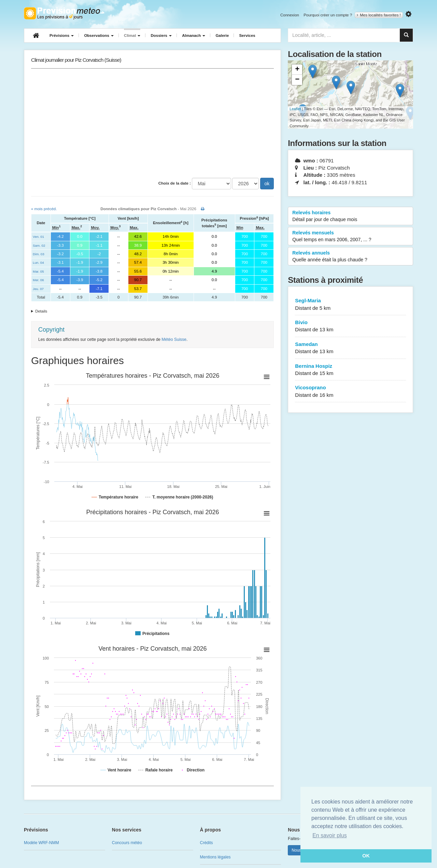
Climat (132, 35)
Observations (99, 35)
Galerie (222, 35)
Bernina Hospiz (350, 370)
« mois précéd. (44, 209)
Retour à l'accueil (64, 13)
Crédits (207, 843)
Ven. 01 (38, 237)
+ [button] (297, 70)
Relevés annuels (350, 257)
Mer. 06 (38, 280)
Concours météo (127, 843)
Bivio (350, 326)
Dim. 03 (39, 254)
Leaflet (295, 109)
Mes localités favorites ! (379, 15)
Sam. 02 (39, 245)
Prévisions (62, 35)
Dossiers (161, 35)
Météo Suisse (174, 339)
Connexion (290, 15)
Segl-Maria (350, 305)
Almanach (194, 35)
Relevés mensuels (350, 236)
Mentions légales (215, 857)
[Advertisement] (152, 123)
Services (247, 35)
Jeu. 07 (38, 289)
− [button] (297, 80)
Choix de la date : (175, 183)
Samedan (350, 348)
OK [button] (366, 856)
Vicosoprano (350, 392)
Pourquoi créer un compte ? (328, 15)
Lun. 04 (38, 263)
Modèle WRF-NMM (41, 843)
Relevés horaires (350, 216)
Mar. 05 (38, 271)
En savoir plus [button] (330, 835)
